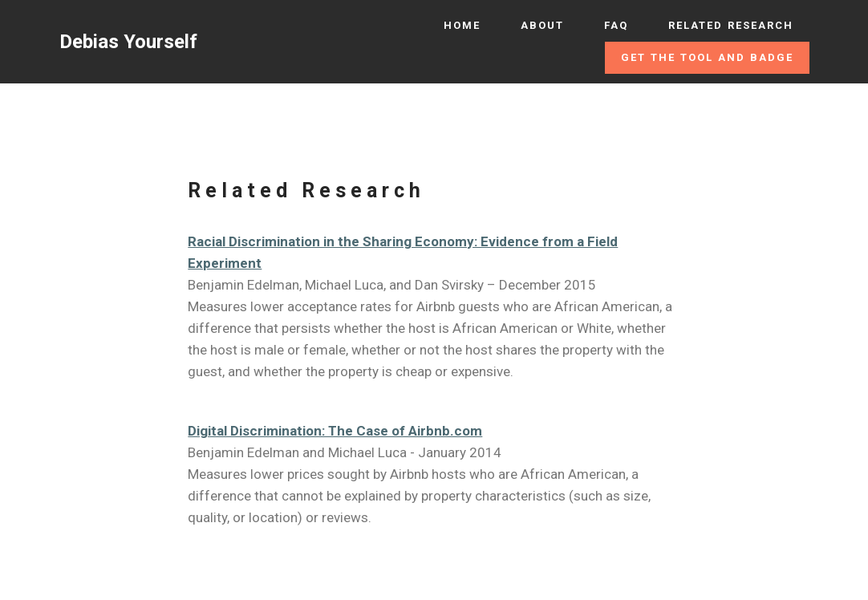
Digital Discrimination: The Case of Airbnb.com (335, 431)
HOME (462, 25)
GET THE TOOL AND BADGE (707, 57)
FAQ (616, 25)
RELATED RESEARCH (731, 25)
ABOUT (542, 25)
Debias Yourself (128, 42)
